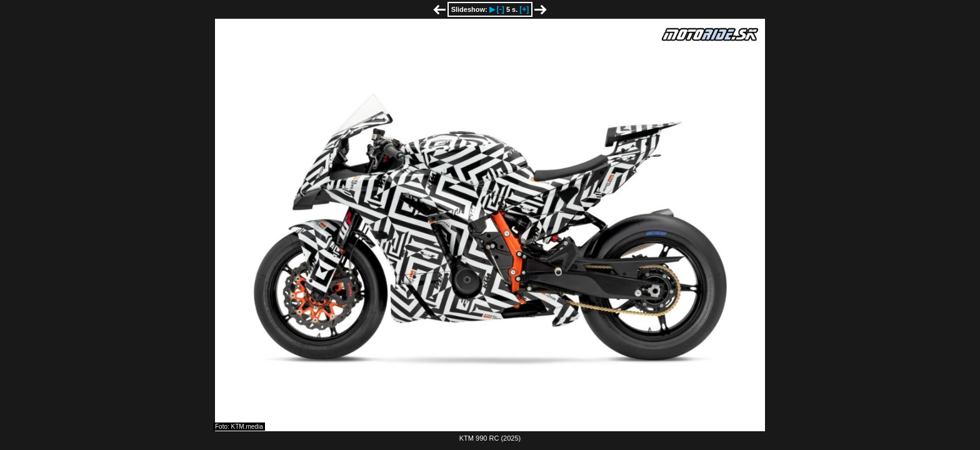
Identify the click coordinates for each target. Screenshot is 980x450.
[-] (501, 9)
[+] (524, 9)
